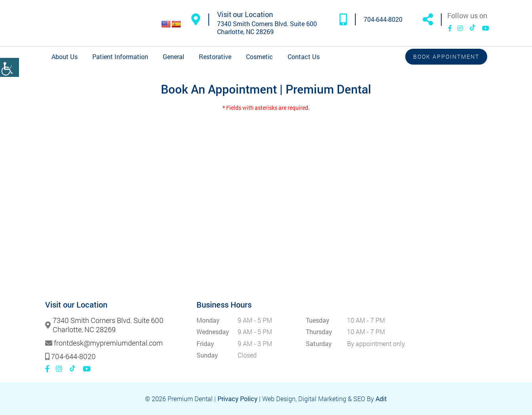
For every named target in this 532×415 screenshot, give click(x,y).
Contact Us (304, 56)
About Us (65, 56)
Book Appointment (446, 56)
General (174, 56)
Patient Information (120, 56)
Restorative (215, 56)
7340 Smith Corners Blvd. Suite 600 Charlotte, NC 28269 (267, 28)
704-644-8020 (383, 19)
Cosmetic (259, 56)
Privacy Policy (237, 399)
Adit (381, 399)
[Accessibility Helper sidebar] (10, 67)
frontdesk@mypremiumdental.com (108, 343)
